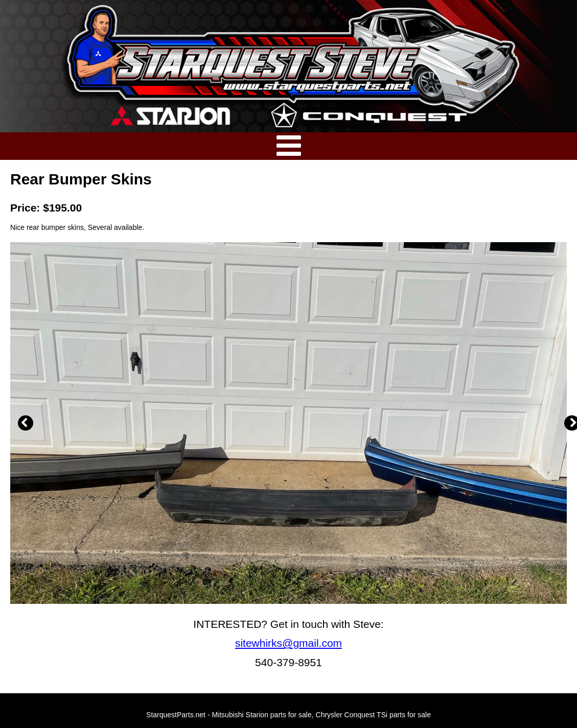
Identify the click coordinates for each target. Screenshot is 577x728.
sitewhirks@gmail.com (288, 643)
